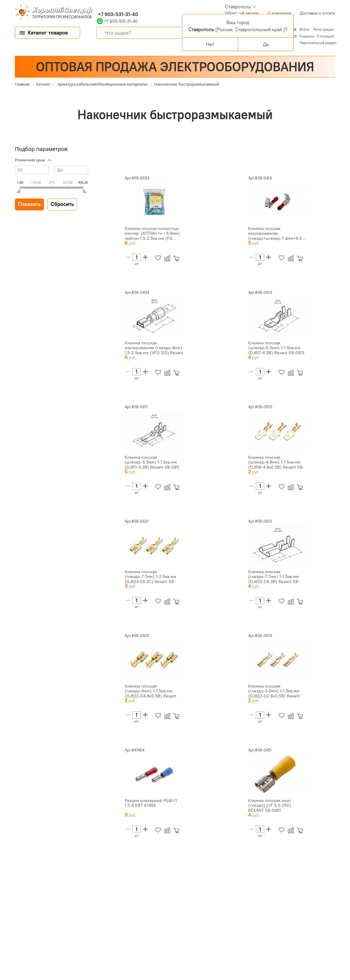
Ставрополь (238, 7)
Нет (210, 44)
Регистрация (323, 29)
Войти (305, 29)
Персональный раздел (318, 43)
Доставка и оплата (317, 13)
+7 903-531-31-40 (117, 14)
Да (266, 44)
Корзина (307, 36)
